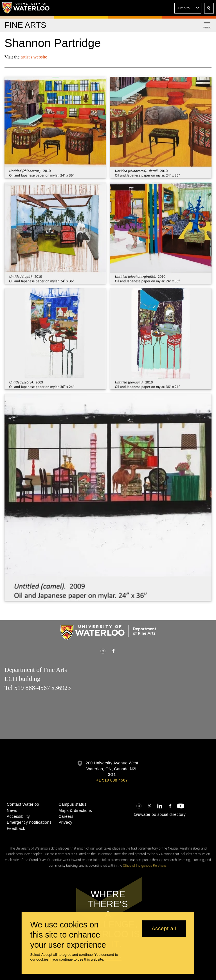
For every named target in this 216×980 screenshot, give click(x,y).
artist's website (34, 57)
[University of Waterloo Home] (26, 8)
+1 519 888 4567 (112, 780)
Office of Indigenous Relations (145, 866)
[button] (188, 8)
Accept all (164, 929)
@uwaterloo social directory (160, 814)
